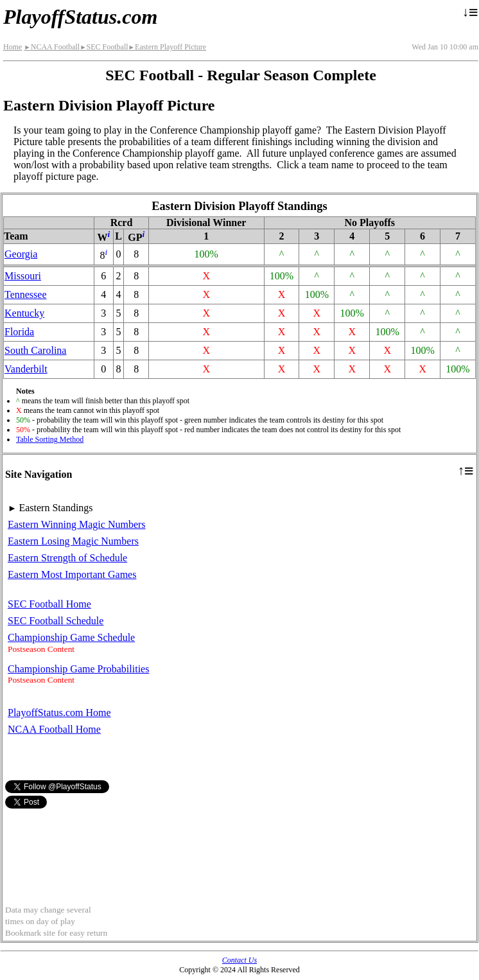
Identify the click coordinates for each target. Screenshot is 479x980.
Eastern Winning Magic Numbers (77, 524)
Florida (19, 332)
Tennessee (26, 294)
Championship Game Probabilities (78, 669)
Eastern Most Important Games (72, 574)
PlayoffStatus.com (80, 17)
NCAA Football (52, 47)
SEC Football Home (49, 604)
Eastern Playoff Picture (168, 47)
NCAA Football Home (54, 729)
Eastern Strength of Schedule (67, 558)
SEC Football (104, 47)
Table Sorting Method (50, 439)
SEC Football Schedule (56, 621)
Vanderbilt (26, 369)
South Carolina (35, 350)
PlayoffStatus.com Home (59, 713)
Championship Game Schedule (71, 637)
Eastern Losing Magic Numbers (73, 541)
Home (13, 47)
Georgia (21, 254)
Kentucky (24, 313)
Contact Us (239, 960)
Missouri (23, 276)
